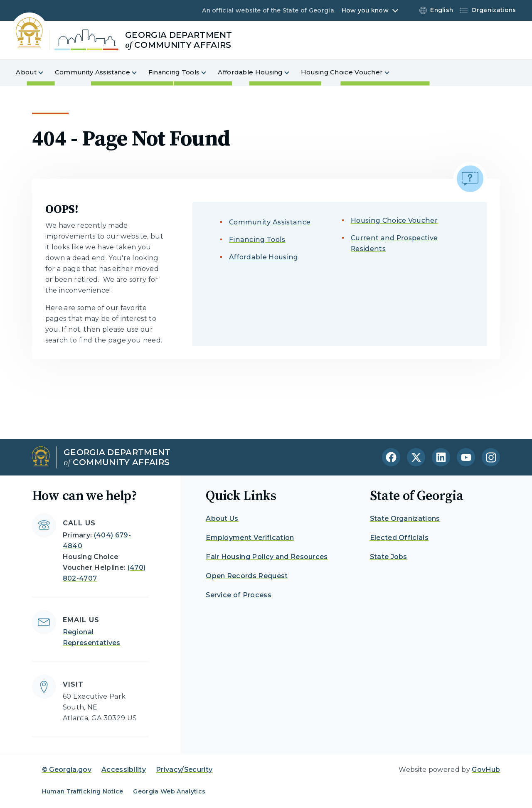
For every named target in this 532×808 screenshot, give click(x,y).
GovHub (486, 770)
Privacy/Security (184, 770)
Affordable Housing (264, 257)
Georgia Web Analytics (169, 791)
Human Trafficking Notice (83, 791)
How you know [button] (365, 10)
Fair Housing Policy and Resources (267, 557)
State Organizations (405, 519)
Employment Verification (250, 538)
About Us (222, 519)
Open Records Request (247, 576)
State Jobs (389, 557)
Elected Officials (399, 538)
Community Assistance (270, 222)
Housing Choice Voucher (394, 220)
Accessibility (124, 770)
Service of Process (239, 595)
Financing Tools (257, 240)
